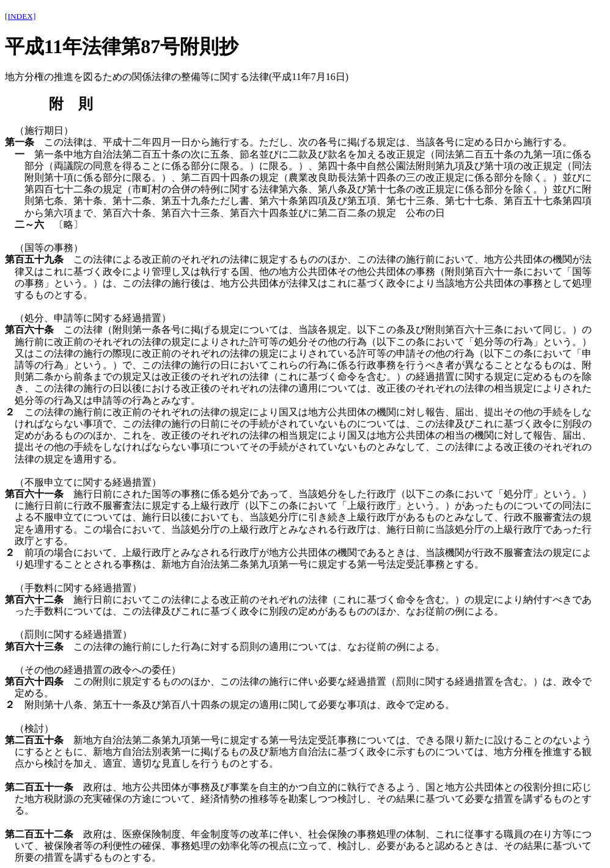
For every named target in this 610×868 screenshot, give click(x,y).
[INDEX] (20, 16)
